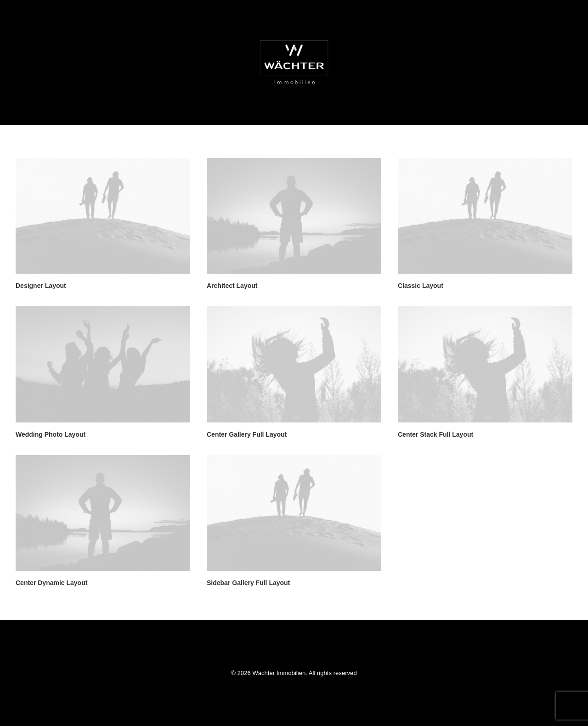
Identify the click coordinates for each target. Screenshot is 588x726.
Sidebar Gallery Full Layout (248, 583)
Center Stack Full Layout (435, 434)
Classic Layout (421, 286)
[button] (103, 216)
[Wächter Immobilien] (294, 62)
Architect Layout (232, 286)
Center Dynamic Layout (51, 583)
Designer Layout (41, 286)
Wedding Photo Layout (51, 434)
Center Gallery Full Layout (247, 434)
